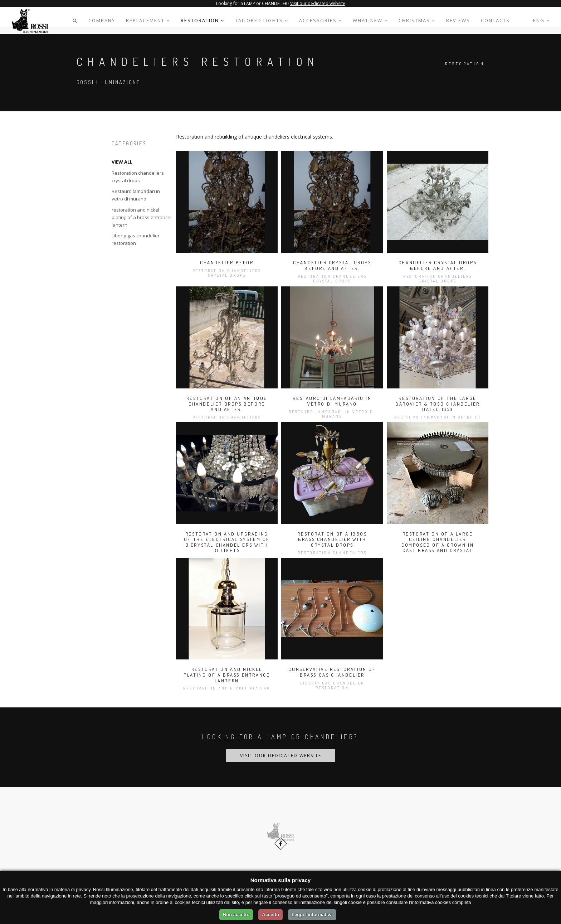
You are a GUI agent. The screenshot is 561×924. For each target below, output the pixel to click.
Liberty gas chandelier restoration (136, 239)
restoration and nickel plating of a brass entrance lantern (141, 217)
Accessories (321, 20)
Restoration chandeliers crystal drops (138, 177)
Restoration (203, 20)
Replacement (148, 20)
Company (102, 20)
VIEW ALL (122, 162)
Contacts (495, 20)
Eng (542, 20)
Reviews (458, 20)
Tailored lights (262, 20)
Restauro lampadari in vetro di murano (136, 195)
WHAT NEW (370, 20)
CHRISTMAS (417, 20)
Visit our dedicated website (318, 3)
